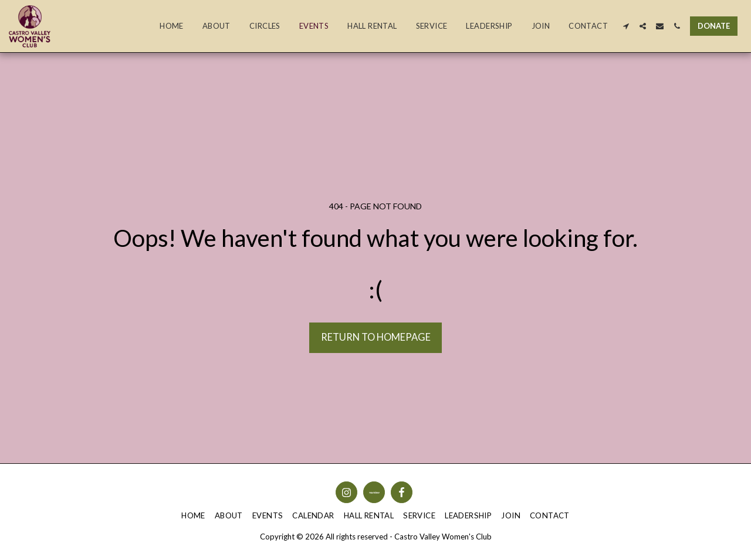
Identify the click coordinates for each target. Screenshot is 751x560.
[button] (626, 26)
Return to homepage (376, 337)
